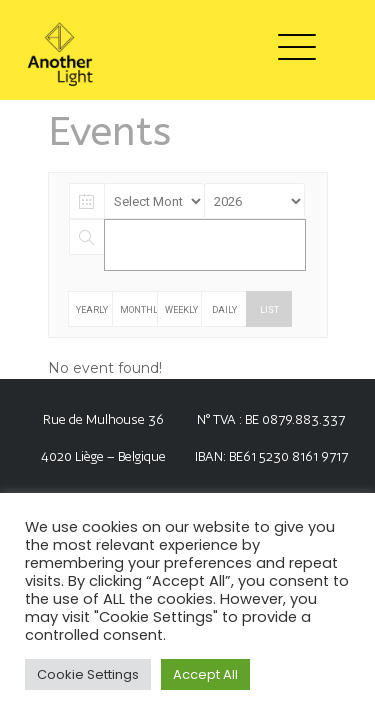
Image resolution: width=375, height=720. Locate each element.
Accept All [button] (205, 674)
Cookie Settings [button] (88, 674)
